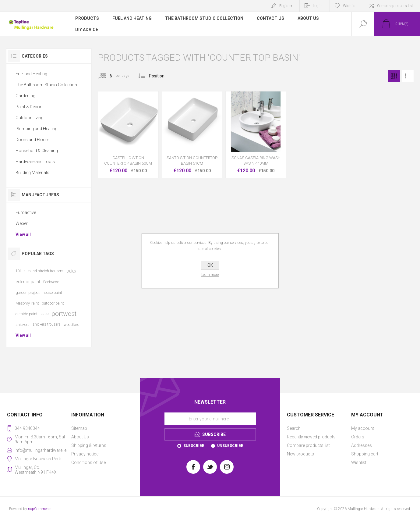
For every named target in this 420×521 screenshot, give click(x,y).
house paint (52, 293)
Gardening (25, 96)
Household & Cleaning (37, 151)
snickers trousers (47, 324)
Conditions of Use (88, 462)
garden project (28, 293)
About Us (80, 437)
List (408, 76)
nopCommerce (40, 509)
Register (286, 6)
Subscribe (194, 446)
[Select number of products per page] (106, 76)
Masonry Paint (27, 303)
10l (18, 271)
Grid (394, 76)
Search (294, 428)
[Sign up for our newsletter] (210, 419)
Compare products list (395, 6)
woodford (72, 325)
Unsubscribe (230, 446)
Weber (22, 223)
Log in (318, 6)
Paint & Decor (28, 107)
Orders (358, 437)
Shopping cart (365, 454)
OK (210, 265)
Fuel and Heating (31, 74)
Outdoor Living (30, 118)
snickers (23, 325)
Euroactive (26, 212)
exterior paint (28, 282)
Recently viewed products (311, 437)
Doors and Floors (33, 140)
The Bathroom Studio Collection (46, 85)
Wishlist (359, 462)
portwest (64, 314)
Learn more (210, 275)
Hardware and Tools (35, 162)
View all (23, 234)
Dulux (71, 271)
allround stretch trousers (44, 271)
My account (363, 428)
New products (300, 454)
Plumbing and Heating (37, 129)
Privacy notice (85, 454)
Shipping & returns (89, 445)
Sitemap (79, 428)
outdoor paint (53, 303)
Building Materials (32, 173)
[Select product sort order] (161, 76)
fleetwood (51, 282)
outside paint (26, 314)
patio (44, 314)
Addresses (362, 445)
